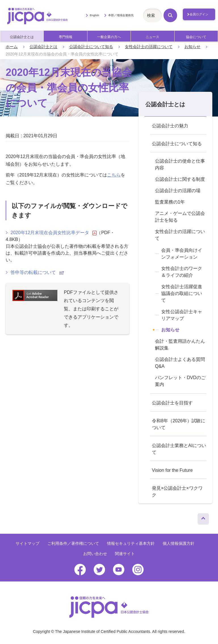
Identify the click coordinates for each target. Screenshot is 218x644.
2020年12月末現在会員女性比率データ (54, 233)
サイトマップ (28, 543)
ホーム (12, 47)
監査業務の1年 (170, 202)
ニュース (152, 37)
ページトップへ (203, 518)
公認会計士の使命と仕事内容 (180, 164)
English (94, 15)
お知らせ (192, 47)
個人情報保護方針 (179, 543)
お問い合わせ (95, 554)
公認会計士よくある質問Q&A (180, 363)
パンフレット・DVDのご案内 (180, 381)
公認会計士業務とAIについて (179, 449)
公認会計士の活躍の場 (178, 191)
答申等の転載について (37, 272)
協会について (196, 37)
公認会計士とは (22, 37)
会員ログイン (199, 14)
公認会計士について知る (91, 47)
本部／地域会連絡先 (121, 15)
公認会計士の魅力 (170, 126)
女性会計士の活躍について (149, 47)
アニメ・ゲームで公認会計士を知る (180, 217)
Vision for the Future (172, 470)
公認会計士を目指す (172, 403)
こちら (114, 175)
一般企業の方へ (109, 37)
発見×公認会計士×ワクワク (177, 492)
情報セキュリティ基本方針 (131, 543)
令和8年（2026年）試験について (179, 424)
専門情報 (66, 37)
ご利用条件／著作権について (73, 543)
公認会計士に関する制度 (180, 179)
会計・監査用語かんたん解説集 (180, 345)
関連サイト (125, 554)
